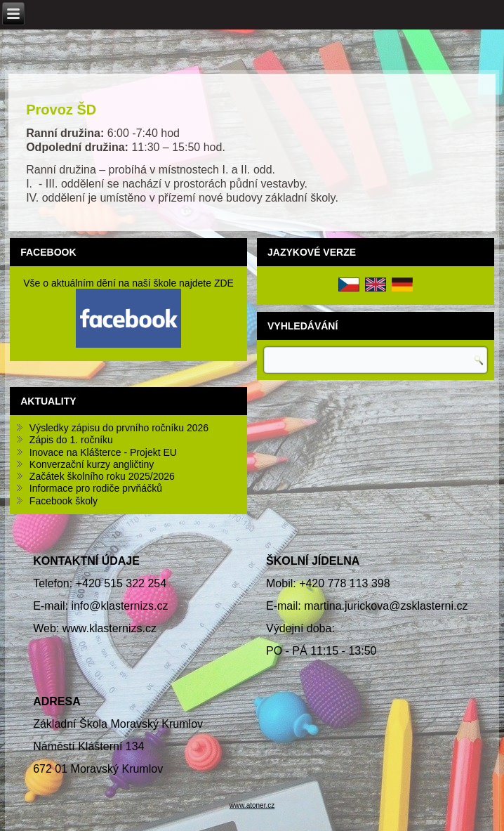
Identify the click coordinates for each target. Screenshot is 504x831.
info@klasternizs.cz (119, 606)
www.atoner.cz (252, 805)
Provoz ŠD (61, 110)
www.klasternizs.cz (110, 628)
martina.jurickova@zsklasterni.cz (386, 606)
